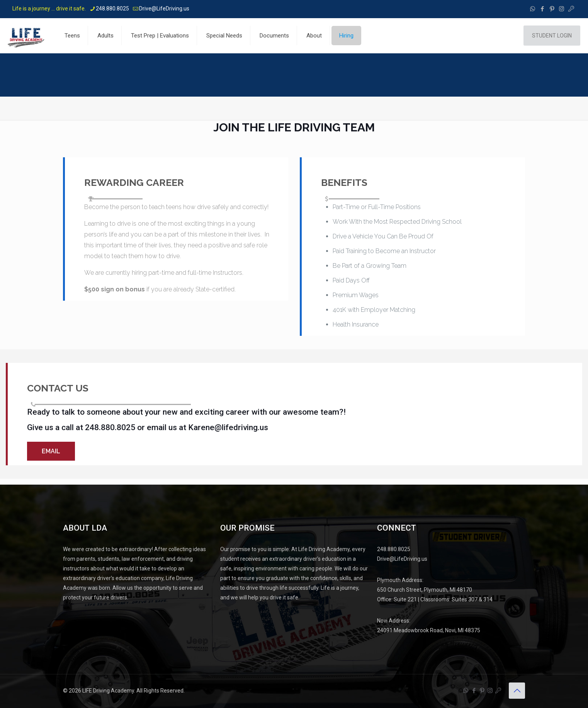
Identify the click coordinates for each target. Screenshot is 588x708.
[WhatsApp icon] (533, 9)
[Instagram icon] (562, 9)
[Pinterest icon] (552, 9)
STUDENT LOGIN (552, 36)
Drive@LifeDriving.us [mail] (164, 9)
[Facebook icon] (542, 9)
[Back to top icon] (517, 689)
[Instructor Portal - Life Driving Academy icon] (571, 9)
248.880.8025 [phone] (112, 9)
